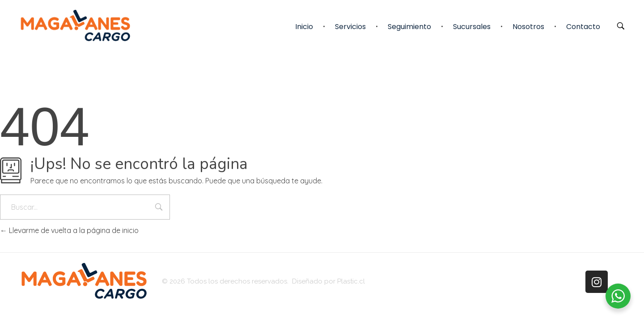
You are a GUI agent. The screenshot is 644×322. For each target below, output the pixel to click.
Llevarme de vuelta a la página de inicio (69, 230)
